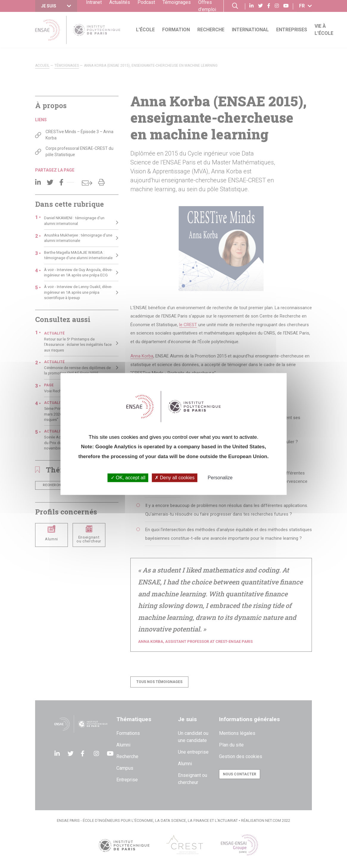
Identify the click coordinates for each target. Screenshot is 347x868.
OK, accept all (128, 478)
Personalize (220, 478)
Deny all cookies (175, 478)
